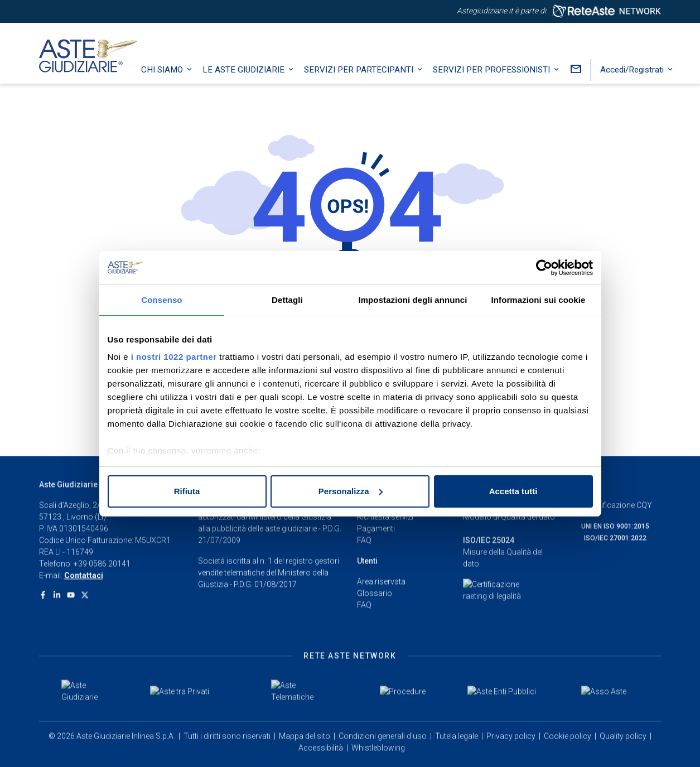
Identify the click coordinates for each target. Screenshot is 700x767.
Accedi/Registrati (638, 75)
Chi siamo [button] (168, 75)
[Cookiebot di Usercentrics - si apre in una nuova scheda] (544, 268)
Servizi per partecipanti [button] (365, 75)
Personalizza (351, 491)
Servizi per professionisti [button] (498, 75)
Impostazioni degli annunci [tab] (412, 300)
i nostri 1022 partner (174, 357)
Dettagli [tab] (287, 300)
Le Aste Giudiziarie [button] (250, 75)
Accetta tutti (513, 491)
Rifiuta (187, 491)
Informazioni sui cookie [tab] (539, 300)
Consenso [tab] (161, 300)
